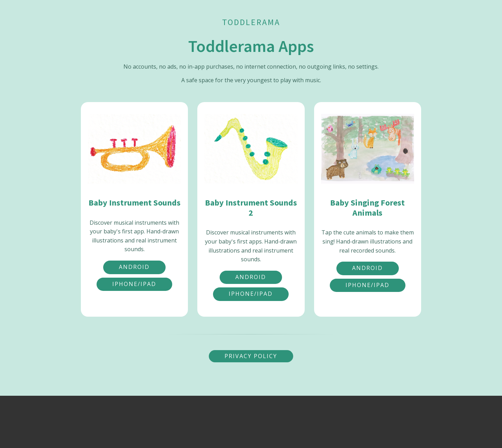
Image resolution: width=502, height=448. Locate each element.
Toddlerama (251, 22)
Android (134, 267)
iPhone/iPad (134, 284)
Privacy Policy (251, 356)
